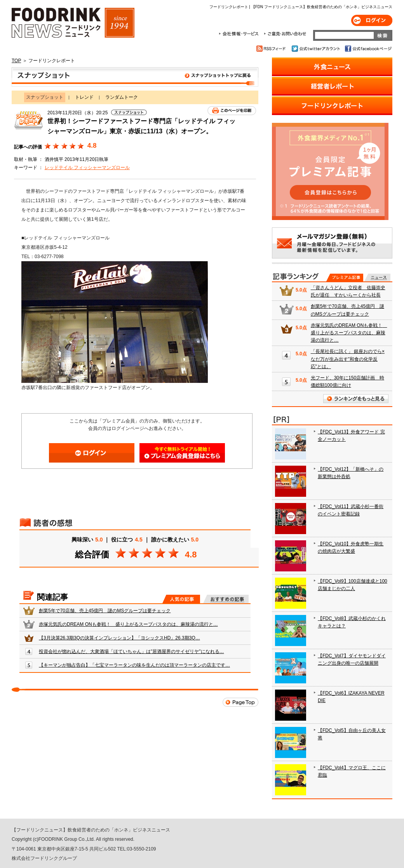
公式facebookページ (368, 49)
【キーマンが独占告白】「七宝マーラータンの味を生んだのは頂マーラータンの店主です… (134, 665)
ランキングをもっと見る (356, 399)
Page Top (240, 702)
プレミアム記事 (345, 278)
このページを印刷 (232, 111)
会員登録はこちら (182, 453)
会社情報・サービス (240, 34)
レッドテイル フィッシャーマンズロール (87, 168)
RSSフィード (272, 49)
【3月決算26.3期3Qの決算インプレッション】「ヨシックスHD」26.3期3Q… (119, 638)
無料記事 (377, 278)
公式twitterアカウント (316, 49)
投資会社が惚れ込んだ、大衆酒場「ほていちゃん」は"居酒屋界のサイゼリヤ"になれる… (131, 651)
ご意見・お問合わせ (285, 34)
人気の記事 (181, 599)
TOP (16, 61)
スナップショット (135, 77)
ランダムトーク (122, 97)
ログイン (372, 20)
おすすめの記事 (226, 599)
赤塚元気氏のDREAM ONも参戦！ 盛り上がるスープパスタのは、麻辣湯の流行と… (128, 624)
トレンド (84, 97)
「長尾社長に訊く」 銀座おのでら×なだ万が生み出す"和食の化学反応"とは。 (348, 359)
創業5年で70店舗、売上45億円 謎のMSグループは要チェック (105, 611)
